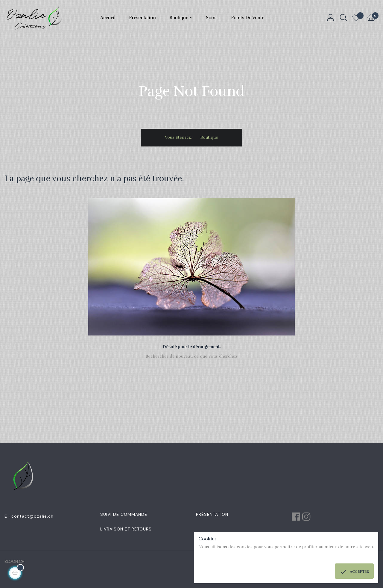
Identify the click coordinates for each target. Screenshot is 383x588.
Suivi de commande (124, 514)
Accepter (354, 572)
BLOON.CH (15, 561)
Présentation (212, 514)
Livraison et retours (126, 529)
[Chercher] (191, 371)
